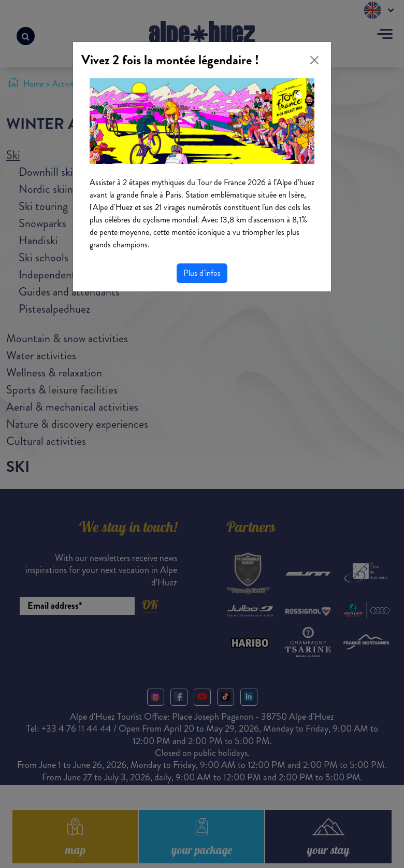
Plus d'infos (202, 273)
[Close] (314, 60)
